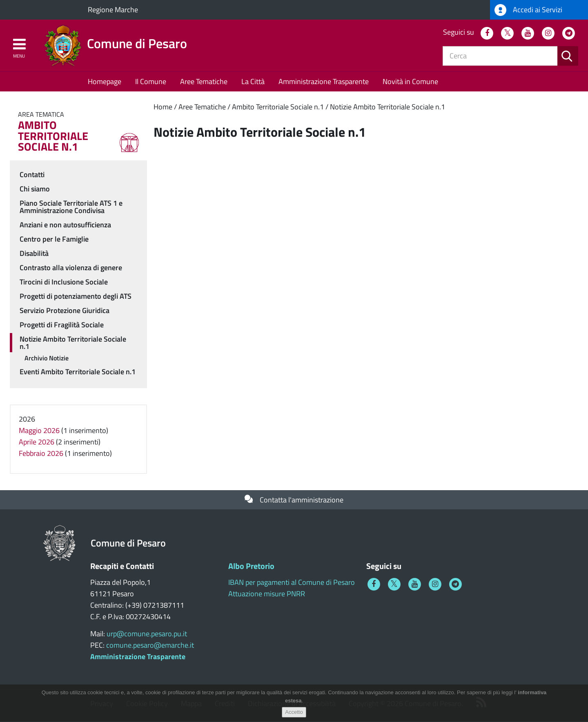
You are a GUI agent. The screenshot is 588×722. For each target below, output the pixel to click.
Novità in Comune (410, 81)
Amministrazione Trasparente (324, 81)
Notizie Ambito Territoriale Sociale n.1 (388, 107)
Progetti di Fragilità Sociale (62, 325)
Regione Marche (113, 10)
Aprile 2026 (37, 442)
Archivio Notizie (47, 358)
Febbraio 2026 (41, 453)
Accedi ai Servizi (528, 10)
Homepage (105, 81)
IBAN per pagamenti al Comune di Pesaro (292, 582)
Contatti (32, 174)
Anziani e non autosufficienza (65, 225)
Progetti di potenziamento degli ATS (76, 296)
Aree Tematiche (204, 81)
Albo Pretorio (251, 566)
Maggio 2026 (39, 430)
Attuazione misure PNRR (267, 594)
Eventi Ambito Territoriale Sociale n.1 (78, 372)
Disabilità (34, 253)
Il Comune (151, 81)
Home (163, 107)
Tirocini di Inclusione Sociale (64, 282)
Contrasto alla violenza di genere (71, 268)
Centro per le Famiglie (54, 239)
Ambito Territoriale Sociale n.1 (278, 107)
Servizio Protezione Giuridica (65, 310)
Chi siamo (35, 189)
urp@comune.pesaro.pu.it (147, 634)
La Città (253, 81)
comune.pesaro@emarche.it (150, 645)
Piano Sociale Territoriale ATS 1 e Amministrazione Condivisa (71, 207)
